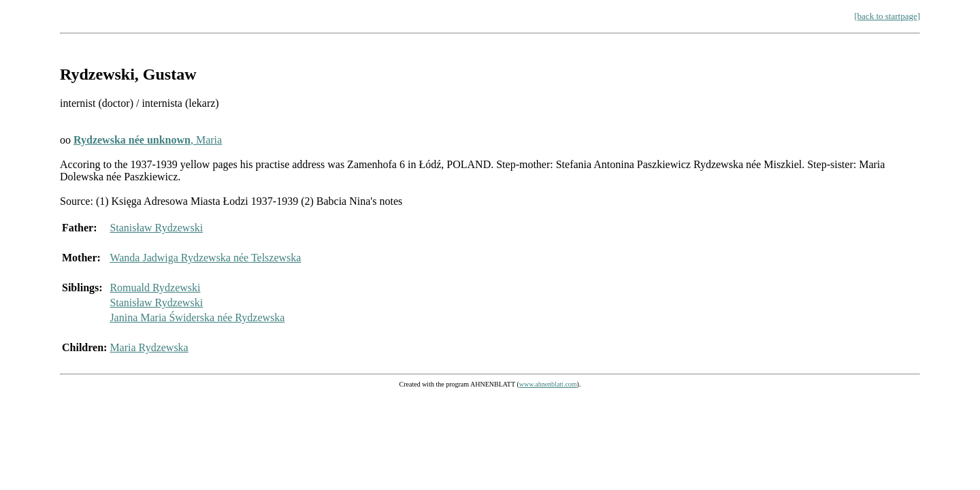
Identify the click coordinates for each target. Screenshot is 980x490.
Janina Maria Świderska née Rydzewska (197, 317)
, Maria (148, 140)
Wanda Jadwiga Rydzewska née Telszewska (205, 258)
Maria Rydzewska (149, 347)
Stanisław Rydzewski (156, 228)
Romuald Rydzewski (155, 288)
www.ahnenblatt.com (548, 384)
